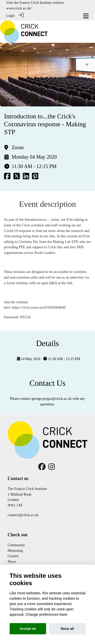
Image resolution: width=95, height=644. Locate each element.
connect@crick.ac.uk (23, 515)
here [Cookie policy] (63, 614)
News (12, 561)
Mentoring (15, 551)
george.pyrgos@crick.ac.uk (52, 399)
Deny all (67, 629)
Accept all (28, 629)
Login (10, 16)
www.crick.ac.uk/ (19, 8)
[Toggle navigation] (86, 16)
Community (16, 545)
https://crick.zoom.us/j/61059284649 (39, 307)
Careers (13, 556)
